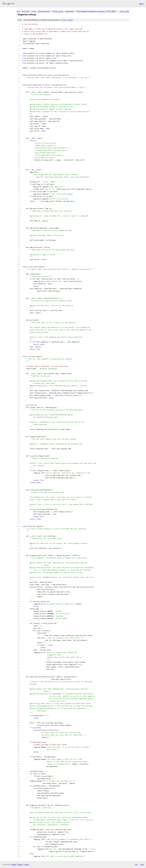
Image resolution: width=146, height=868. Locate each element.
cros (34, 11)
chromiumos (44, 11)
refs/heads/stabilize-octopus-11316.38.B (96, 11)
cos (18, 11)
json (142, 864)
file (64, 20)
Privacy (20, 864)
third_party (58, 11)
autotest (70, 11)
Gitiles (14, 864)
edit (70, 20)
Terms (27, 864)
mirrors (26, 11)
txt (136, 864)
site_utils (125, 11)
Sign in (141, 4)
